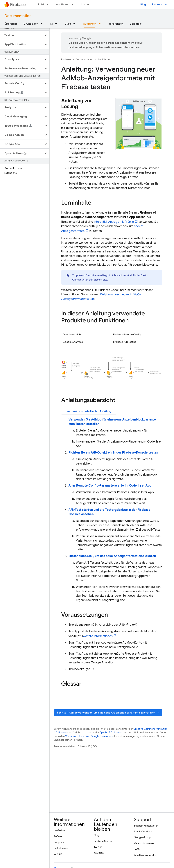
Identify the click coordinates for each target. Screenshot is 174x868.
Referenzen (116, 24)
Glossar (77, 280)
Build (41, 4)
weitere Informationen (98, 636)
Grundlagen (31, 24)
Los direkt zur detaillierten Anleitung (89, 411)
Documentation (18, 16)
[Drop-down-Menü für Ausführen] (74, 4)
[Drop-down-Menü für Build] (48, 4)
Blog (143, 4)
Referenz (59, 836)
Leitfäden (59, 830)
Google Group (142, 837)
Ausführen (63, 4)
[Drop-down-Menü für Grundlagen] (43, 24)
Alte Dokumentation (146, 855)
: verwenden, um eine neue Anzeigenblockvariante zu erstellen (108, 713)
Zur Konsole (159, 4)
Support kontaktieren (146, 826)
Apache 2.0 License (111, 733)
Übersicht (11, 24)
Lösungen (87, 4)
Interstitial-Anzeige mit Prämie (114, 222)
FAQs (137, 849)
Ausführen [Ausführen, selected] (90, 24)
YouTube (99, 853)
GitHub (58, 854)
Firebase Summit (104, 841)
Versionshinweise (144, 843)
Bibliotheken (61, 848)
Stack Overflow (143, 831)
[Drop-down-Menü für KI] (57, 24)
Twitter (98, 847)
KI (52, 24)
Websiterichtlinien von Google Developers (89, 736)
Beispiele (136, 24)
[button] (22, 35)
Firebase (66, 60)
